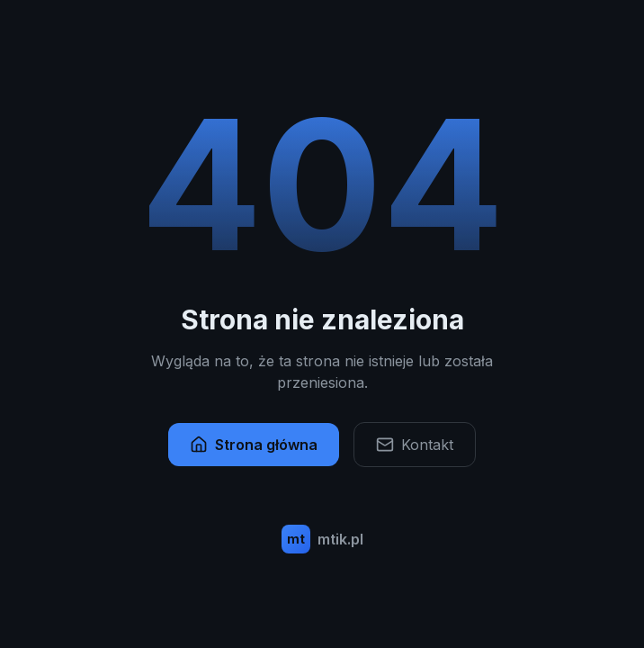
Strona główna (254, 445)
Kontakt (415, 445)
